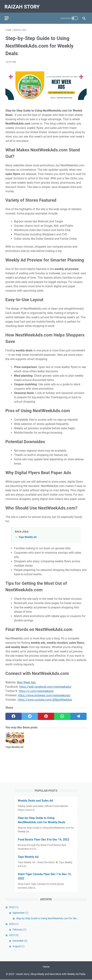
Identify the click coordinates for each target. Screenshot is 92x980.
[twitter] (30, 714)
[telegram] (79, 714)
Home (46, 967)
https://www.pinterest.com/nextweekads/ (44, 693)
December (20, 940)
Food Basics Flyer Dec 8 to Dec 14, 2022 (43, 839)
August (19, 946)
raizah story (23, 5)
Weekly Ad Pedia (76, 974)
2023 (14, 924)
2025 (14, 907)
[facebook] (13, 714)
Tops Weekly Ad (27, 535)
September (20, 912)
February (19, 929)
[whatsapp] (62, 714)
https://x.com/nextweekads (36, 689)
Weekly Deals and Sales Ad (35, 800)
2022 (14, 935)
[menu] (10, 15)
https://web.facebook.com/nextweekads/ (45, 685)
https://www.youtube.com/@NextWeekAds (45, 698)
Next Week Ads (26, 680)
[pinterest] (46, 714)
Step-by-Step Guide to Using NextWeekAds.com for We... (47, 918)
